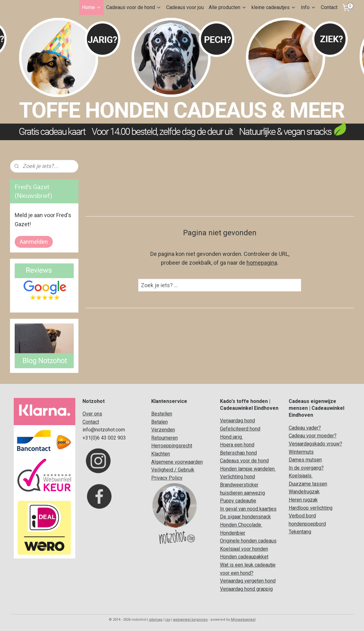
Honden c (230, 557)
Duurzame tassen (308, 484)
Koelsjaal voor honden (244, 549)
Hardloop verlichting (311, 508)
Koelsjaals (301, 476)
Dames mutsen (305, 460)
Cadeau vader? (305, 428)
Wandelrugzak (304, 492)
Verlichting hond (237, 477)
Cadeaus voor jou (185, 7)
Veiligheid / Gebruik (173, 470)
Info (308, 7)
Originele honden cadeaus (248, 541)
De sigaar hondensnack (245, 517)
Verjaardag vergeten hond (248, 581)
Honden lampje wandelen (248, 469)
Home (92, 7)
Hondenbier (233, 533)
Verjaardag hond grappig (246, 589)
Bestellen (162, 414)
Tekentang (300, 532)
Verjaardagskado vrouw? (315, 444)
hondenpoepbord (307, 524)
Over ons (92, 414)
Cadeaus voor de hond (134, 7)
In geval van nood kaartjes (248, 509)
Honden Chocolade (241, 525)
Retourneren (165, 438)
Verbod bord (302, 516)
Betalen (160, 422)
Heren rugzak (303, 500)
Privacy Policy (167, 478)
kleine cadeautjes (274, 7)
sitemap (156, 620)
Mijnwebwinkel (243, 620)
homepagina (262, 263)
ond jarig (233, 437)
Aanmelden (34, 242)
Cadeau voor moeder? (313, 436)
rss (168, 620)
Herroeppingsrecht (172, 446)
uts (310, 452)
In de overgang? (306, 468)
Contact (329, 7)
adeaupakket (254, 557)
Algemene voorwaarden (177, 462)
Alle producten (228, 7)
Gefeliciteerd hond (240, 429)
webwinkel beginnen (190, 620)
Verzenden (163, 430)
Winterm (298, 452)
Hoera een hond (237, 445)
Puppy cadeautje (238, 501)
